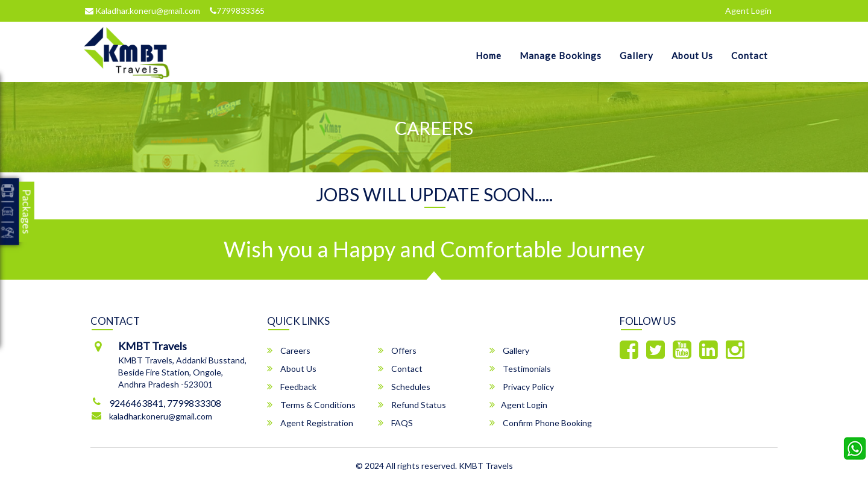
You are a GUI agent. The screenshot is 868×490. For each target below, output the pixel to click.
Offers (397, 350)
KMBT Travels (486, 466)
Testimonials (520, 369)
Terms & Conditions (311, 405)
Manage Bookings (561, 55)
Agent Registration (310, 423)
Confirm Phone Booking (541, 423)
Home (489, 55)
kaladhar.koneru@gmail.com (161, 416)
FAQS (395, 423)
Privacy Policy (522, 387)
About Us (692, 55)
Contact (750, 55)
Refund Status (412, 405)
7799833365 (237, 11)
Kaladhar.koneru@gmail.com (143, 11)
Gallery (637, 55)
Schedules (404, 387)
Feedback (292, 387)
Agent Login (748, 11)
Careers (289, 350)
